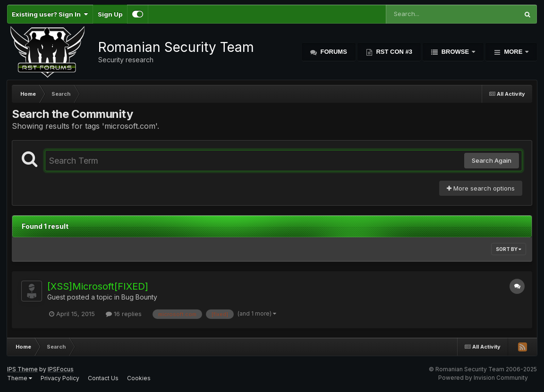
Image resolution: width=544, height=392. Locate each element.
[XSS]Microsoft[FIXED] (98, 286)
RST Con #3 (393, 52)
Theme (20, 378)
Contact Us (103, 378)
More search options (481, 188)
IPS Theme (22, 369)
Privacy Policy (60, 378)
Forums (333, 52)
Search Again (492, 160)
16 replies (124, 314)
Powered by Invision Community (483, 378)
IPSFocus (61, 369)
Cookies (139, 378)
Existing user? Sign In (50, 14)
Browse (455, 52)
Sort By (509, 249)
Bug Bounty (139, 297)
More (513, 52)
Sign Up (110, 14)
